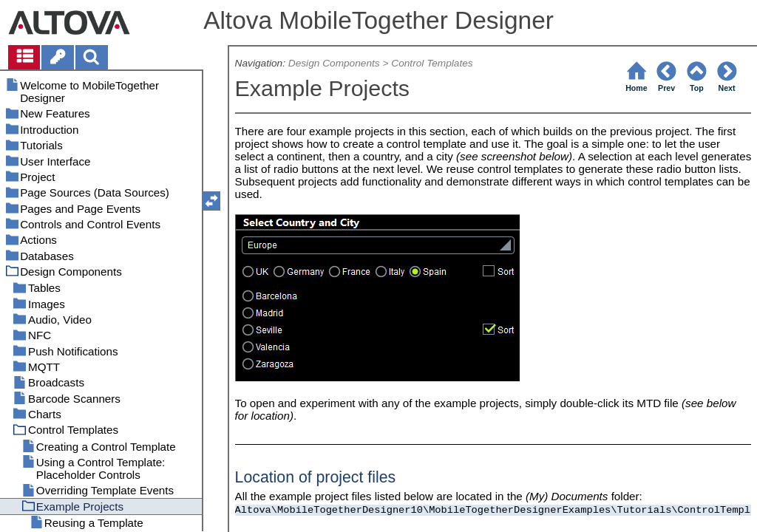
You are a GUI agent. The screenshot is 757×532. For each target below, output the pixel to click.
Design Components (334, 63)
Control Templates (432, 63)
